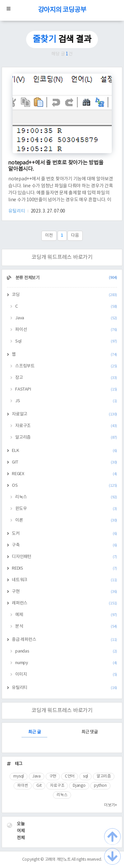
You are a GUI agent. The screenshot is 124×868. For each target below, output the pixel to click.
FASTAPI (66, 389)
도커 (64, 534)
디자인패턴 (64, 557)
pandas (66, 651)
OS (64, 486)
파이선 (66, 330)
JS (66, 401)
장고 (66, 378)
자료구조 (66, 426)
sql (85, 776)
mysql (19, 776)
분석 (66, 626)
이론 (66, 520)
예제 (66, 615)
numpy (66, 663)
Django (79, 786)
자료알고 (64, 414)
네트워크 (64, 580)
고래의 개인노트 (58, 860)
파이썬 (22, 786)
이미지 (66, 675)
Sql (66, 341)
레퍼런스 (64, 603)
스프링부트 (66, 366)
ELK (64, 451)
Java (66, 318)
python (100, 786)
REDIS (64, 568)
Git (39, 786)
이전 (49, 236)
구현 (64, 592)
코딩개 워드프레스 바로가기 (62, 257)
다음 (75, 236)
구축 (64, 545)
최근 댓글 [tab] (90, 732)
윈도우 (66, 509)
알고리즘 (66, 437)
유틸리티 (17, 211)
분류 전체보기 (66, 278)
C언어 (70, 776)
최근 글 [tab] (34, 732)
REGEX (64, 474)
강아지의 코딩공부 (62, 10)
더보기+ (111, 805)
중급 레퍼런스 (64, 640)
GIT (64, 462)
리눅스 (66, 497)
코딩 (64, 295)
